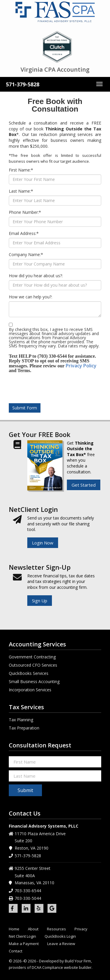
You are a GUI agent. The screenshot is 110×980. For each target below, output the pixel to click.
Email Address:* (24, 233)
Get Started (84, 485)
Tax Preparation (24, 728)
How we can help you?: (31, 297)
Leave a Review (61, 944)
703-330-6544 (28, 891)
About (33, 929)
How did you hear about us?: (36, 276)
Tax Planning (21, 720)
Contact (16, 951)
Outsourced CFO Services (33, 665)
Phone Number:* (25, 212)
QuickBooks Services (29, 673)
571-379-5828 (23, 84)
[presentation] (58, 387)
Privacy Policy (81, 366)
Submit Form (25, 408)
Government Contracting (32, 657)
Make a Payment (24, 944)
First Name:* (21, 170)
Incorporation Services (30, 690)
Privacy (81, 929)
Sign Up (40, 601)
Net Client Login (22, 936)
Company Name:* (26, 255)
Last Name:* (21, 191)
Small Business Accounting (34, 681)
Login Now (43, 543)
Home (14, 929)
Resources (56, 929)
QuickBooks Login (60, 936)
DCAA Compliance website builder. (62, 967)
